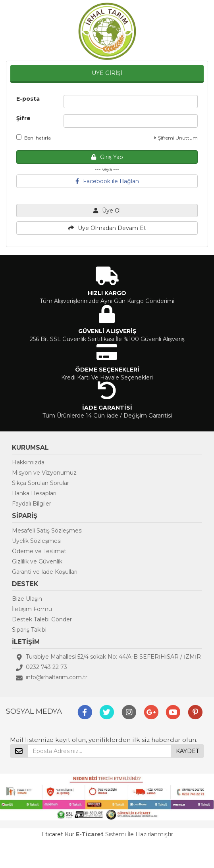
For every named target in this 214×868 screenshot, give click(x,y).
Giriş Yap (107, 157)
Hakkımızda (28, 462)
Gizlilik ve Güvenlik (37, 561)
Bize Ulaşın (27, 599)
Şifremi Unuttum (176, 138)
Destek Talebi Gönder (42, 619)
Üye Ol (107, 211)
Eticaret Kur (58, 834)
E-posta (28, 99)
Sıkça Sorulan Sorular (40, 483)
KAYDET (187, 751)
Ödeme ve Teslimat (39, 551)
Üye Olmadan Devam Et (107, 228)
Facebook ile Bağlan (107, 181)
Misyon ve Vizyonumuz (44, 473)
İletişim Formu (32, 609)
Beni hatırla (34, 138)
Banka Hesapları (34, 493)
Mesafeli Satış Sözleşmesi (47, 531)
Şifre (23, 118)
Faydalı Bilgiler (32, 504)
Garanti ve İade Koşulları (45, 572)
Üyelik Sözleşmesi (37, 541)
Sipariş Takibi (29, 630)
